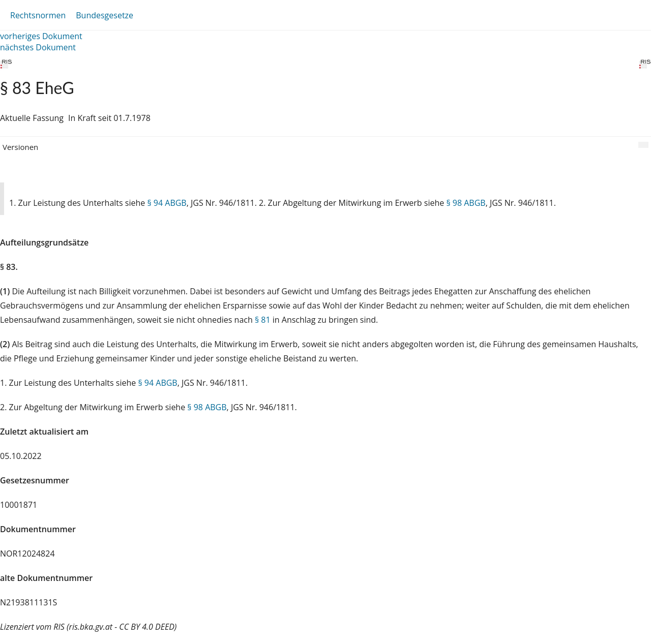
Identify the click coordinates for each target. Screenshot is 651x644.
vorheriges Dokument (41, 36)
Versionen (20, 147)
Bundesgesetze (105, 15)
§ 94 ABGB (167, 203)
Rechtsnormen (38, 15)
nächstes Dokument (38, 47)
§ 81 (263, 320)
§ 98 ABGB (466, 203)
